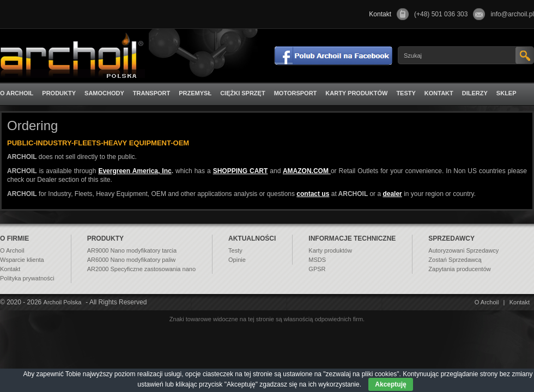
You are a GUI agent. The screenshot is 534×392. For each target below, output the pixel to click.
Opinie (237, 260)
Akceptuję (390, 384)
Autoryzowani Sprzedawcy (463, 250)
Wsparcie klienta (22, 260)
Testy (406, 93)
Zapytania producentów (459, 269)
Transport (151, 93)
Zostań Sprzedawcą (455, 260)
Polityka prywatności (27, 278)
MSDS (317, 260)
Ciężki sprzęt (243, 93)
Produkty (59, 93)
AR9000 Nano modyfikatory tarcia (132, 250)
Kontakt (439, 93)
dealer (392, 194)
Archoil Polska (63, 302)
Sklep (506, 93)
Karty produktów (356, 93)
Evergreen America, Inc (135, 171)
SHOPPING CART (241, 171)
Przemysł (195, 93)
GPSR (317, 269)
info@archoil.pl (512, 14)
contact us (313, 194)
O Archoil (17, 93)
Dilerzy (475, 93)
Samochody (104, 93)
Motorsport (296, 93)
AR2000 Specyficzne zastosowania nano (141, 269)
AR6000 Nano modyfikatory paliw (132, 260)
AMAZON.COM (307, 171)
